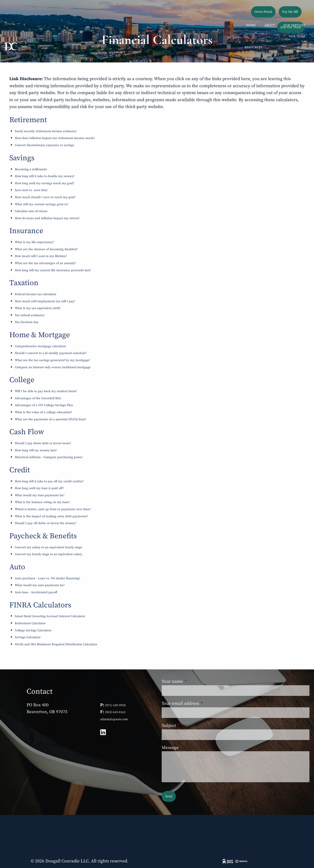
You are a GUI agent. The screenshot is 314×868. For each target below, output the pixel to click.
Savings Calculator (28, 637)
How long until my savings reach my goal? (44, 183)
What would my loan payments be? (40, 495)
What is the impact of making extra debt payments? (51, 516)
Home (251, 25)
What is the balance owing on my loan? (42, 502)
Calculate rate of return (31, 211)
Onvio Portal (263, 12)
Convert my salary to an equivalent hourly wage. (49, 547)
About (270, 25)
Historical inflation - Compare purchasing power (49, 457)
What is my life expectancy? (34, 242)
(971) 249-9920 (115, 705)
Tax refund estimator (30, 315)
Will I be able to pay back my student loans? (46, 391)
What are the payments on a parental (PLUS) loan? (50, 419)
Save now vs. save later (31, 190)
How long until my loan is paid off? (39, 488)
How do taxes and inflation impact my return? (47, 218)
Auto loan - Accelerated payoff (36, 592)
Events (267, 59)
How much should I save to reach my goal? (45, 197)
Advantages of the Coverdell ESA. (38, 398)
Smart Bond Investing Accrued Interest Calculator (50, 616)
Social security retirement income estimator (46, 131)
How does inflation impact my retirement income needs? (55, 138)
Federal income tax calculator (36, 294)
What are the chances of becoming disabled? (46, 249)
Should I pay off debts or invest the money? (46, 523)
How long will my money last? (36, 450)
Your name (194, 681)
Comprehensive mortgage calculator (40, 346)
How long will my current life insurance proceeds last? (53, 270)
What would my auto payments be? (40, 585)
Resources (253, 47)
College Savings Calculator (33, 630)
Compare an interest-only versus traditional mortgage (53, 367)
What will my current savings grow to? (42, 204)
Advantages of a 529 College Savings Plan (44, 405)
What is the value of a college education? (43, 412)
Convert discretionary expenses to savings (44, 145)
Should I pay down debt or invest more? (43, 443)
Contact (298, 81)
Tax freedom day (27, 322)
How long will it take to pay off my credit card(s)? (49, 481)
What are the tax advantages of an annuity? (45, 263)
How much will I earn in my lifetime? (41, 256)
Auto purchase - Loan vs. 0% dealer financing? (47, 578)
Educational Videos (262, 70)
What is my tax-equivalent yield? (38, 308)
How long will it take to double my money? (45, 176)
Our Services (294, 25)
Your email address (202, 704)
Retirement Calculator (30, 623)
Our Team (297, 36)
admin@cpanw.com (114, 719)
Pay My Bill (290, 12)
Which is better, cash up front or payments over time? (53, 509)
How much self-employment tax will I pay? (45, 301)
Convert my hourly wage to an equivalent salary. (49, 554)
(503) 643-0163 (115, 712)
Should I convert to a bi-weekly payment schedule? (51, 353)
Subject (190, 726)
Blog (249, 59)
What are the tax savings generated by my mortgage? (52, 360)
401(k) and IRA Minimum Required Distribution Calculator (56, 644)
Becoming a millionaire (31, 169)
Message (191, 748)
